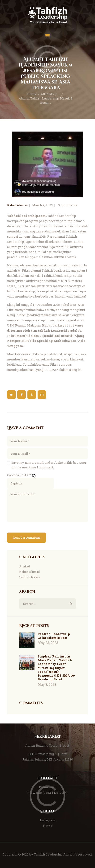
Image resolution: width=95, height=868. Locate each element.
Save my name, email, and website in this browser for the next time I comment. (49, 465)
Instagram (48, 820)
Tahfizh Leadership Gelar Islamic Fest (54, 636)
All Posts (47, 94)
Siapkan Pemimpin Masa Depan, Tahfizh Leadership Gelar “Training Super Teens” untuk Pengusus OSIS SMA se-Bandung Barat (56, 668)
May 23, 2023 (48, 643)
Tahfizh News (30, 577)
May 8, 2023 (47, 684)
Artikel (24, 566)
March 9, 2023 (42, 205)
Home (32, 94)
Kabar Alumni (17, 205)
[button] (34, 475)
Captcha (13, 475)
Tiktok (47, 826)
